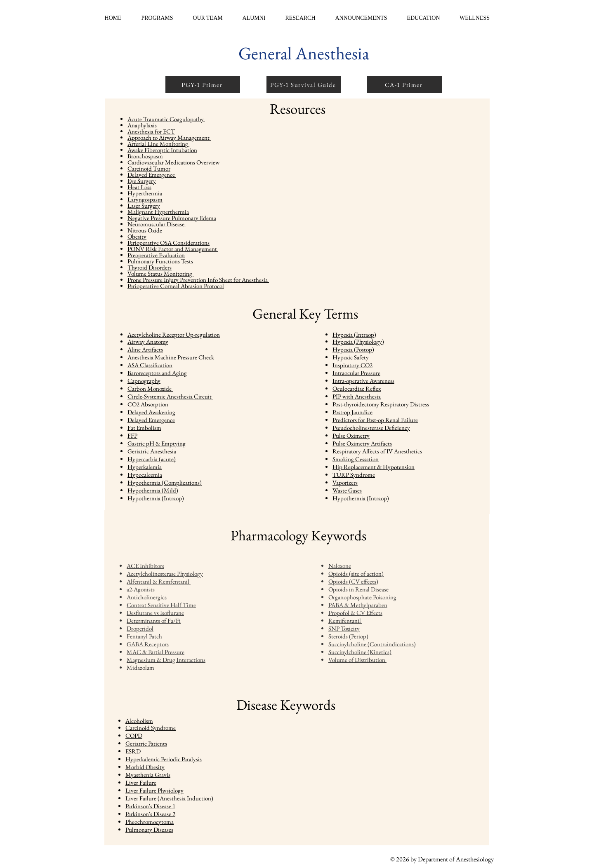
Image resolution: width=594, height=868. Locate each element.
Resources (298, 109)
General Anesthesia (304, 53)
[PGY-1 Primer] (203, 84)
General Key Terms (305, 313)
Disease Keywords (286, 705)
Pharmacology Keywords (298, 535)
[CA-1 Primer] (404, 84)
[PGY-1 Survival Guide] (304, 84)
